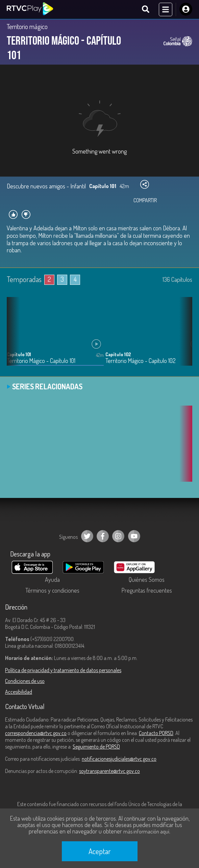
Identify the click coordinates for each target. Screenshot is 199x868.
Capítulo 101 (19, 354)
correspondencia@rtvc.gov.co (36, 733)
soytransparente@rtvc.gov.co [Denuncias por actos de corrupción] (109, 771)
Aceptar (100, 851)
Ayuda (52, 579)
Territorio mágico (27, 26)
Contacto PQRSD (156, 733)
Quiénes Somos (147, 579)
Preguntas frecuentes (147, 590)
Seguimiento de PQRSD (96, 747)
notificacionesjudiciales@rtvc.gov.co (119, 759)
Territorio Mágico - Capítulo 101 (41, 361)
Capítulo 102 (118, 354)
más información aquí (146, 831)
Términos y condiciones (52, 590)
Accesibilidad (19, 692)
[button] (184, 336)
